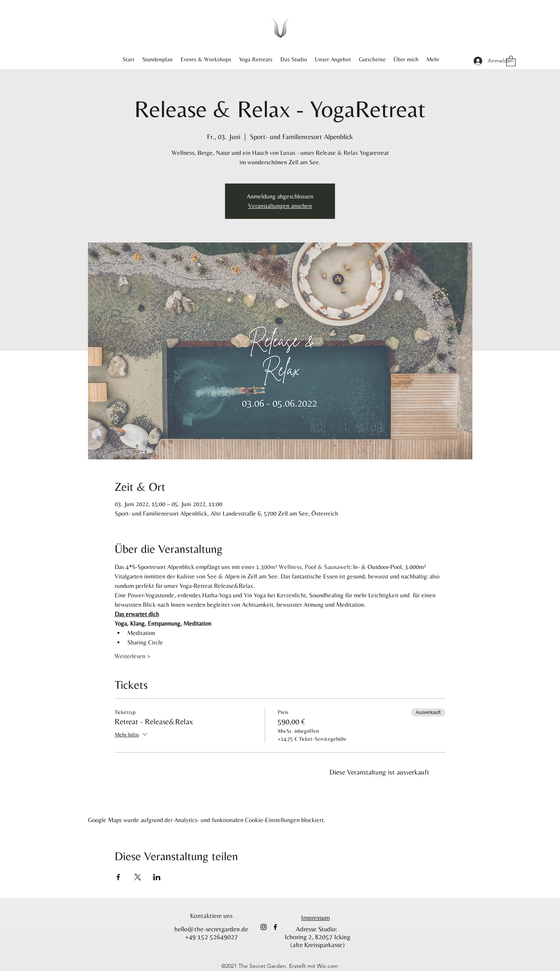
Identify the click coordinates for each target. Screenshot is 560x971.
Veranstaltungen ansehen (280, 206)
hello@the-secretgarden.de (211, 929)
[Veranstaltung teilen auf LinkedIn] (157, 877)
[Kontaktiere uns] (211, 916)
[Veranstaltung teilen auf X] (138, 877)
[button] (511, 61)
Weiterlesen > (133, 656)
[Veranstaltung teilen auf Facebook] (118, 877)
